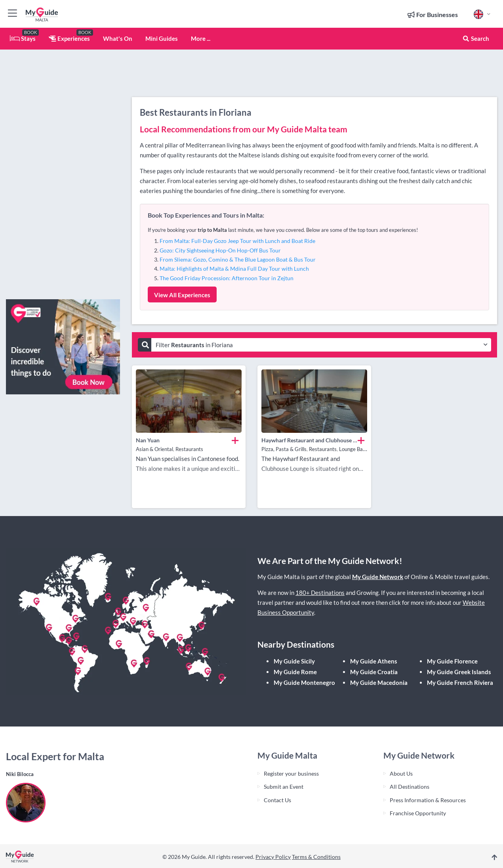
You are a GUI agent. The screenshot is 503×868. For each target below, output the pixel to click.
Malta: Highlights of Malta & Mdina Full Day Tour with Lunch (234, 269)
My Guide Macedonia (379, 683)
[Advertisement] (63, 174)
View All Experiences (182, 295)
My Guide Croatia (374, 672)
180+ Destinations (320, 593)
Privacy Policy (273, 857)
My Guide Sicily (294, 661)
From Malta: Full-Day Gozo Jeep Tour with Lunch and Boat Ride (237, 241)
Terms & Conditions (316, 857)
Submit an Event (284, 787)
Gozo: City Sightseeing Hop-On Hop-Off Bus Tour (220, 250)
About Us (401, 773)
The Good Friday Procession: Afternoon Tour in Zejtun (227, 278)
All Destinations (410, 787)
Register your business (291, 773)
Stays (23, 38)
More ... (201, 38)
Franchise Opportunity (418, 813)
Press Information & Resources (428, 800)
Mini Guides (162, 38)
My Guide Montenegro (304, 683)
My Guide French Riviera (460, 683)
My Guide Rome (295, 672)
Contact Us (277, 800)
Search (476, 38)
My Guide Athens (374, 661)
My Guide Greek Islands (459, 672)
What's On (118, 38)
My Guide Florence (452, 661)
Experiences (69, 38)
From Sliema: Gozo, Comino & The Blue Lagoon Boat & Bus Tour (238, 259)
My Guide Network (378, 577)
